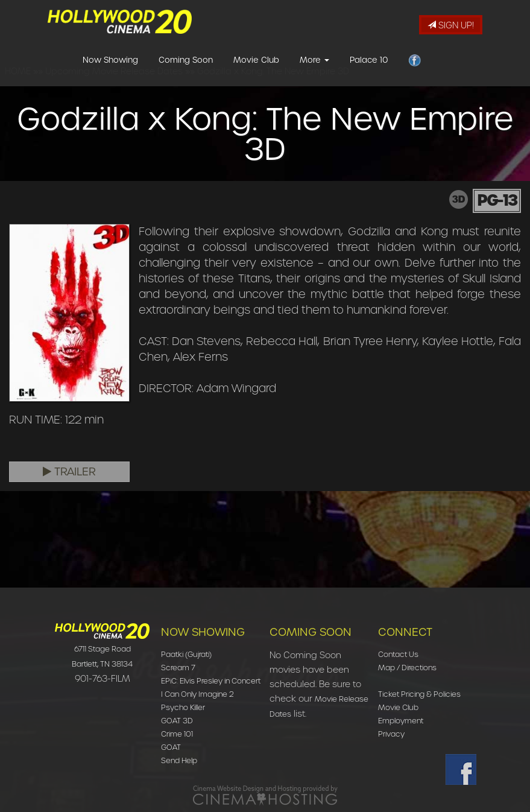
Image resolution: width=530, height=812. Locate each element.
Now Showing (110, 75)
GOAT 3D (177, 721)
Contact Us (398, 654)
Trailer (69, 472)
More (314, 75)
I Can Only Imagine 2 (197, 694)
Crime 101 (177, 734)
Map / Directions (407, 668)
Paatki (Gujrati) (186, 654)
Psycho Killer (183, 707)
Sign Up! (451, 25)
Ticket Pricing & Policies (419, 694)
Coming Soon (186, 75)
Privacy (391, 734)
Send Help (179, 760)
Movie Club (256, 75)
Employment (401, 721)
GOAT (171, 747)
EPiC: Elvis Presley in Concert (211, 681)
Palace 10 (369, 75)
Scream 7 (178, 668)
